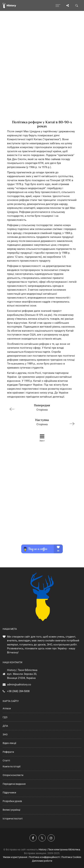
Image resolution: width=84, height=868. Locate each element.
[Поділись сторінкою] (68, 5)
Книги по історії (11, 766)
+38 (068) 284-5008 (18, 691)
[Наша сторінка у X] (42, 838)
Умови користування (15, 857)
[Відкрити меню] (58, 5)
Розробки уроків (12, 801)
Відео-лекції (9, 743)
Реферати (8, 752)
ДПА (5, 726)
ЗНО (5, 734)
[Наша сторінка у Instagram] (51, 838)
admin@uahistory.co (19, 685)
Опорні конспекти (13, 775)
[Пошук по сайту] (77, 5)
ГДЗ (5, 717)
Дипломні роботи (42, 861)
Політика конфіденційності (44, 857)
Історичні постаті (13, 819)
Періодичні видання (14, 784)
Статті (6, 761)
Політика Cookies (71, 857)
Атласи (7, 708)
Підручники (9, 793)
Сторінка (40, 407)
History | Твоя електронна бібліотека (59, 850)
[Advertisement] (42, 72)
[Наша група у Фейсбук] (33, 838)
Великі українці (11, 810)
